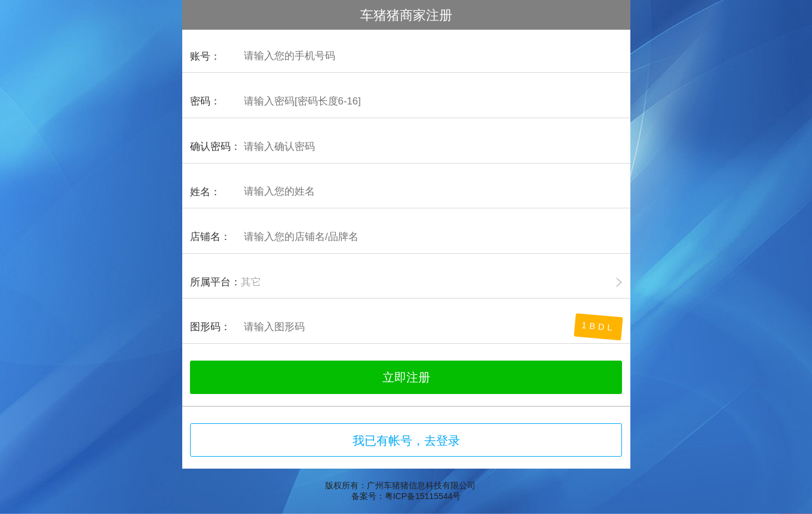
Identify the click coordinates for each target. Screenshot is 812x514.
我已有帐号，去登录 (406, 441)
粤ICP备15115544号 (423, 496)
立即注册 (406, 377)
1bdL (599, 327)
